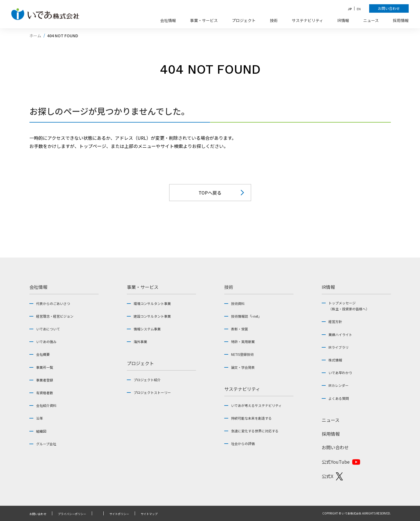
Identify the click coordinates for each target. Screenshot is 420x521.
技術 (229, 287)
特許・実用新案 (243, 342)
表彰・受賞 (240, 329)
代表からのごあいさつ (53, 303)
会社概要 (43, 354)
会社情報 (38, 287)
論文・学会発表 (243, 367)
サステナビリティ (242, 389)
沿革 (40, 418)
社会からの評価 (243, 443)
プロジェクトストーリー (152, 392)
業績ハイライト (340, 334)
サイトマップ (149, 514)
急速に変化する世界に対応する (255, 431)
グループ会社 (46, 444)
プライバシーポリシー (72, 514)
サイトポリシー (119, 514)
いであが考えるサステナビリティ (256, 405)
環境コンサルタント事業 (152, 303)
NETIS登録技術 (242, 354)
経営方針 (335, 321)
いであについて (48, 329)
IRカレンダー (339, 385)
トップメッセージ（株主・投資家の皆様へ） (349, 306)
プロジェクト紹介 (147, 380)
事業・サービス (143, 287)
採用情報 (331, 434)
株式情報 (335, 360)
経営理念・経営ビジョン (55, 316)
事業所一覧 (45, 367)
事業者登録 (45, 380)
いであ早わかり (340, 373)
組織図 (41, 431)
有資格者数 (45, 393)
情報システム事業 (147, 329)
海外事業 (140, 342)
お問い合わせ (335, 447)
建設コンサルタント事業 (152, 316)
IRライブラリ (339, 347)
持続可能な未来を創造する (251, 418)
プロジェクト (140, 363)
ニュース (331, 420)
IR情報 (328, 287)
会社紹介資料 (46, 405)
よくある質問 (339, 398)
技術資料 (238, 303)
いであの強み (46, 342)
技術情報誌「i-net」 (246, 316)
